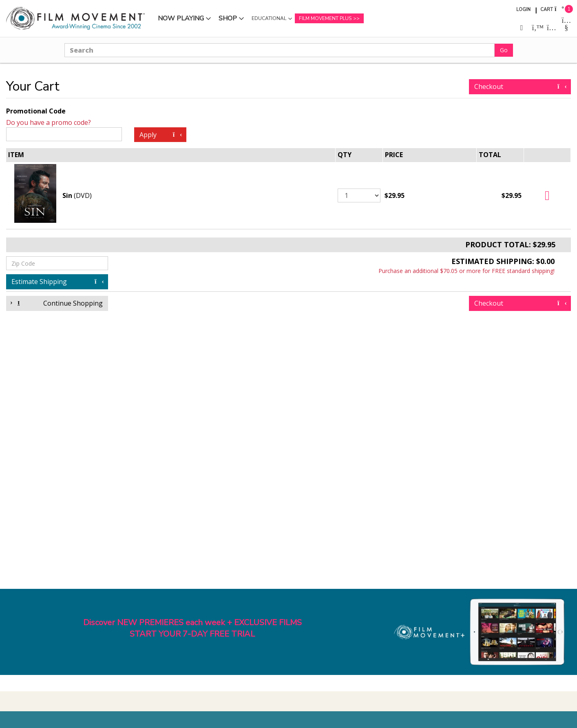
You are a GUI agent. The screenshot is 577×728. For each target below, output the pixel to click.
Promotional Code (36, 111)
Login (523, 10)
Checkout (520, 87)
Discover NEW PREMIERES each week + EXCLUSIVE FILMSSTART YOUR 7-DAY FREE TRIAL (192, 628)
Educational (269, 18)
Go (504, 50)
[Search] (280, 50)
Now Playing (181, 18)
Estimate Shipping (57, 282)
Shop (228, 18)
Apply (160, 135)
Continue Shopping (57, 303)
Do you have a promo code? (49, 122)
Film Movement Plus (325, 18)
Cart (547, 10)
